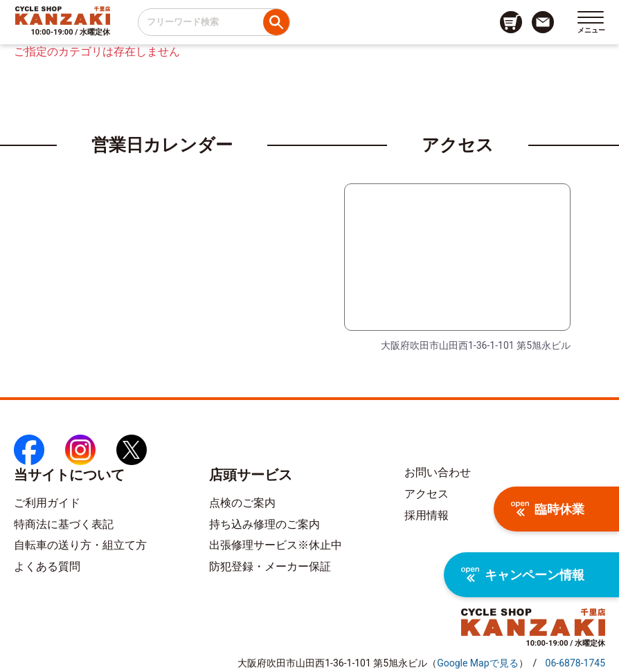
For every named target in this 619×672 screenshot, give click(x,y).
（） (477, 663)
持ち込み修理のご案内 (264, 524)
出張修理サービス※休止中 (276, 545)
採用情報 (427, 515)
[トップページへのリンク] (63, 15)
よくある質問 (47, 566)
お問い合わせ (438, 472)
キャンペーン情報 (523, 575)
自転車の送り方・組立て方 (80, 545)
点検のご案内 (242, 503)
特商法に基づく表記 (64, 524)
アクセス (427, 494)
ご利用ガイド (47, 503)
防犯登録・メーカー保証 (270, 566)
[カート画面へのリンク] (511, 22)
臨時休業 (548, 509)
